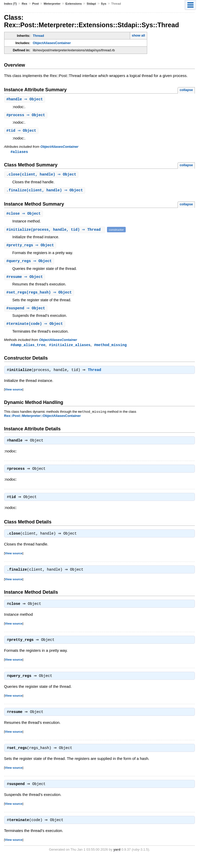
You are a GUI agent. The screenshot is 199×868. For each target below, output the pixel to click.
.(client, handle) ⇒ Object (42, 176)
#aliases (19, 153)
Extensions (73, 4)
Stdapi (91, 4)
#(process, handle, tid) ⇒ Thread (55, 231)
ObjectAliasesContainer (52, 43)
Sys (104, 4)
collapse (186, 90)
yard (117, 860)
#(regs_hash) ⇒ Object (40, 295)
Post (35, 4)
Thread (38, 36)
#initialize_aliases (70, 348)
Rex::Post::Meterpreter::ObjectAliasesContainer (42, 420)
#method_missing (110, 348)
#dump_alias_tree (28, 348)
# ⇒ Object (25, 99)
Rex (25, 4)
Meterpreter (52, 4)
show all (138, 35)
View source (14, 393)
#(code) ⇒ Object (35, 327)
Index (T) (10, 4)
